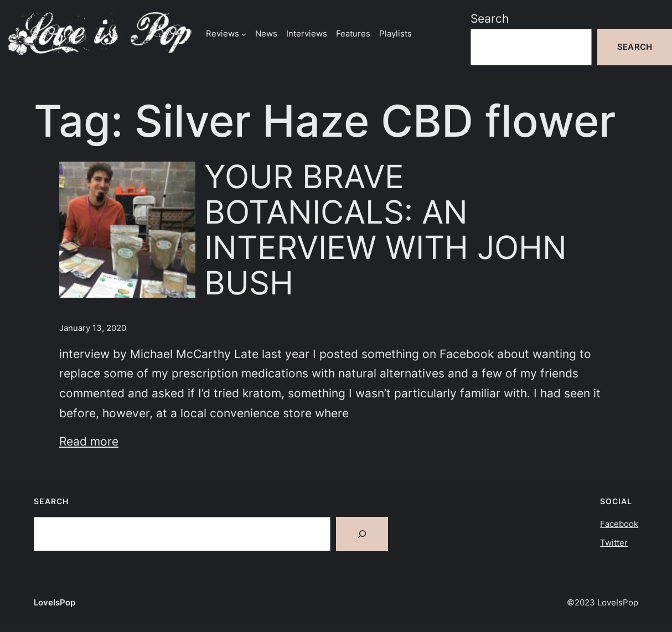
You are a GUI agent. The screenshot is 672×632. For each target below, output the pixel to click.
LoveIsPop (55, 602)
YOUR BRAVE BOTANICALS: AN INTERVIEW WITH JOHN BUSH (386, 230)
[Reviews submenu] (244, 33)
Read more (89, 441)
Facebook (619, 524)
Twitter (614, 543)
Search (490, 19)
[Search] (362, 534)
